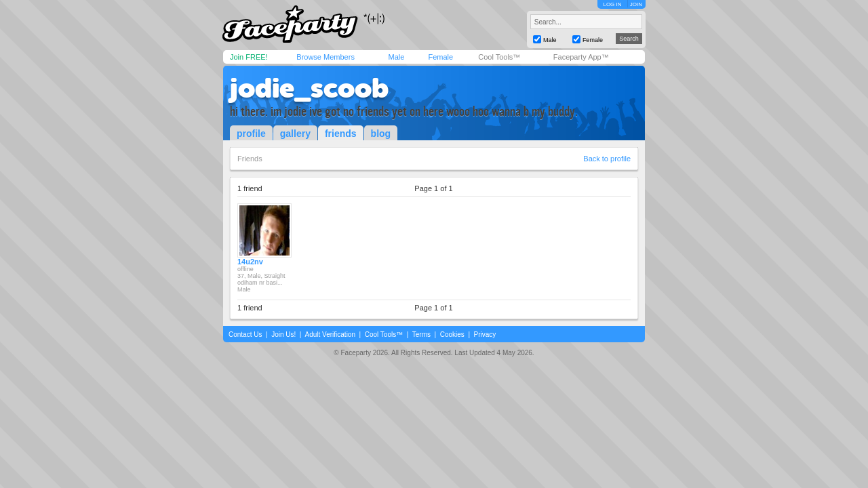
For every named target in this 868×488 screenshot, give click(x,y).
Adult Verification (330, 334)
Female (440, 57)
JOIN (636, 4)
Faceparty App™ (581, 57)
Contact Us (245, 334)
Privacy (485, 334)
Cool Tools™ (499, 57)
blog (381, 134)
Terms (421, 334)
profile (251, 134)
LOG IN (612, 4)
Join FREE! (249, 57)
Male (396, 57)
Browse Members (325, 57)
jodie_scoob (309, 88)
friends (341, 134)
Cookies (452, 334)
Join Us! (283, 334)
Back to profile (607, 159)
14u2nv (250, 262)
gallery (295, 134)
